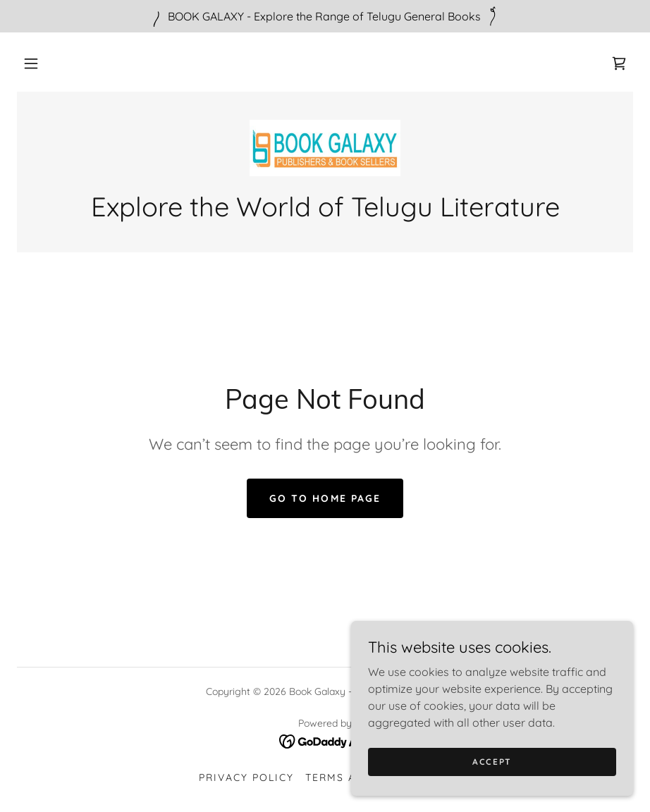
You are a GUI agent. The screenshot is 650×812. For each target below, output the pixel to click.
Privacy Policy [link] (246, 777)
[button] (31, 63)
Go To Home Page (325, 498)
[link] (619, 63)
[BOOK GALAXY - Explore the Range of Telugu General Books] (325, 16)
